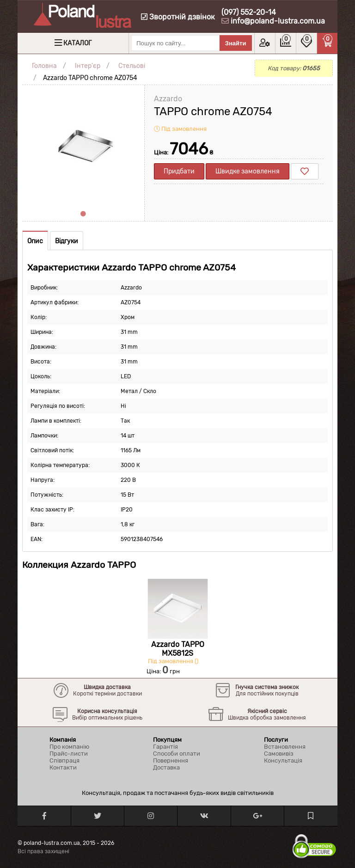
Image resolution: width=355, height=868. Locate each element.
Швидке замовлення (248, 171)
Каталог (77, 43)
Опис (35, 241)
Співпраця (64, 760)
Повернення (171, 760)
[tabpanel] (83, 146)
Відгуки (67, 241)
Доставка (166, 767)
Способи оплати (177, 754)
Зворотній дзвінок (178, 17)
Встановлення (285, 747)
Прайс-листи (69, 754)
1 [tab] (83, 214)
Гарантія (165, 747)
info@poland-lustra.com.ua (278, 21)
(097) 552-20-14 (249, 12)
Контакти (63, 767)
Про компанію (69, 747)
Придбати (179, 171)
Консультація (283, 760)
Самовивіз (279, 754)
